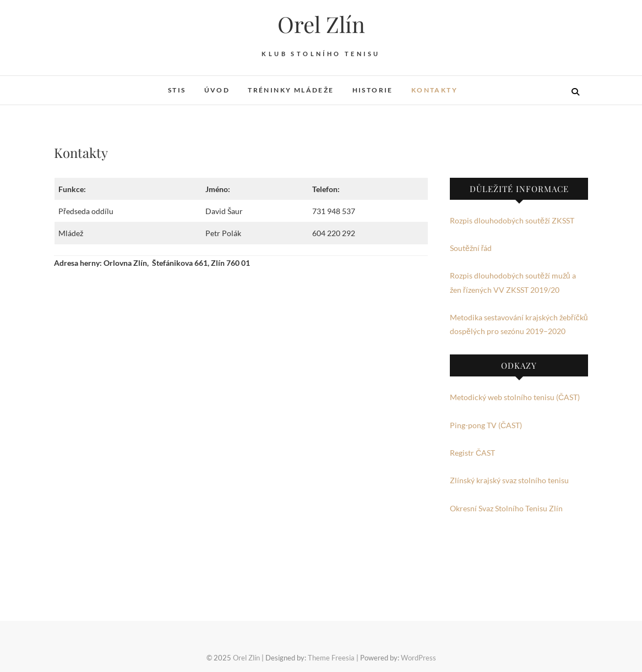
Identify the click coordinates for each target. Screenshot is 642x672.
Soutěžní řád (471, 248)
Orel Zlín (321, 24)
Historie (373, 90)
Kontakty (434, 90)
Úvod (217, 90)
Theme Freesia (331, 658)
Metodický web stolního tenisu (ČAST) (515, 397)
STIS (177, 90)
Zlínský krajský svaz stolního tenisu (509, 480)
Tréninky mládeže (291, 90)
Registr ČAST (472, 453)
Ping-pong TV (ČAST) (486, 425)
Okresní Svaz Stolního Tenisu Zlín (506, 508)
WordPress (418, 658)
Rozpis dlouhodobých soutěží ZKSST (512, 220)
